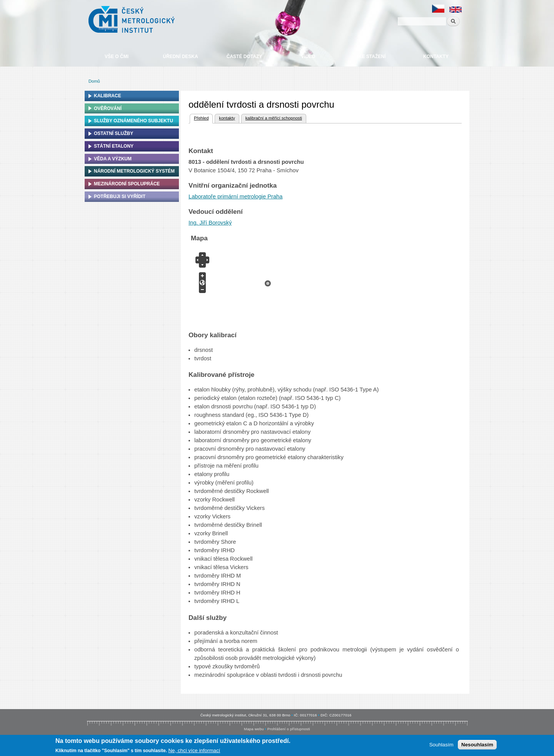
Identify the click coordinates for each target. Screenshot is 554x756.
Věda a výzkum (113, 159)
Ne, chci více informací (194, 750)
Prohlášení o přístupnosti (289, 729)
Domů (94, 81)
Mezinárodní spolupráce (127, 184)
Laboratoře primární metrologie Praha (235, 196)
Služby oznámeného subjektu (133, 121)
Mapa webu (254, 729)
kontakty (227, 118)
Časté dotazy (244, 57)
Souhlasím (441, 745)
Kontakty (436, 57)
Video (308, 57)
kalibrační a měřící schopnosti (274, 118)
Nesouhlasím (477, 745)
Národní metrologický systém (134, 171)
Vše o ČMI (117, 57)
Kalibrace (108, 96)
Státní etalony (114, 146)
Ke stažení (372, 57)
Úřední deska (180, 57)
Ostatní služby (113, 133)
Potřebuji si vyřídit (120, 196)
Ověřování (108, 108)
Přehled (201, 117)
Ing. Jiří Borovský (210, 223)
